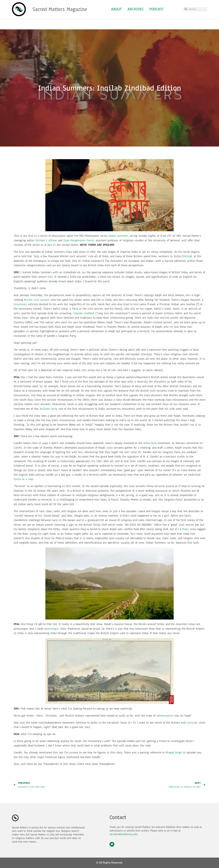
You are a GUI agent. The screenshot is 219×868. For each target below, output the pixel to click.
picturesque (51, 629)
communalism (165, 716)
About (116, 9)
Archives (136, 9)
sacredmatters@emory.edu (124, 834)
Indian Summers (118, 236)
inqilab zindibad (83, 313)
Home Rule (150, 443)
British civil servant (37, 300)
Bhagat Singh (174, 752)
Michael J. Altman (46, 240)
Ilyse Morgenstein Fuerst (79, 240)
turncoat (192, 723)
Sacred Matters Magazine (60, 9)
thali (185, 529)
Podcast (157, 9)
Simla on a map (23, 479)
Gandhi (18, 448)
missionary (20, 304)
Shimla (187, 256)
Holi (50, 277)
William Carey (49, 409)
